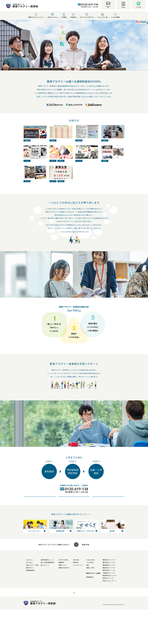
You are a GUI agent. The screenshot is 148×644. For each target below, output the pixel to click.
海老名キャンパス (115, 613)
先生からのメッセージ (116, 615)
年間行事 (83, 597)
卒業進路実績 (30, 605)
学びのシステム (52, 16)
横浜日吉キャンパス (116, 597)
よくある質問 (115, 16)
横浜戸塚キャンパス (116, 605)
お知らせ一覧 (50, 609)
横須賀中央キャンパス (116, 610)
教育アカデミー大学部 (100, 608)
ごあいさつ (29, 594)
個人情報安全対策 (65, 627)
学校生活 (73, 16)
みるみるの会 (97, 594)
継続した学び (97, 602)
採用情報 (77, 627)
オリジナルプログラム (87, 16)
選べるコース (52, 600)
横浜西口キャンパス (116, 602)
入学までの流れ (70, 594)
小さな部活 (97, 597)
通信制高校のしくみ (54, 594)
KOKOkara (97, 612)
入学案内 (64, 16)
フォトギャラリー (85, 600)
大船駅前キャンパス (116, 607)
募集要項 (68, 597)
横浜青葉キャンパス (116, 600)
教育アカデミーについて (36, 16)
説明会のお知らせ (71, 602)
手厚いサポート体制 (32, 600)
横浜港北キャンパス (116, 594)
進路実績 (74, 420)
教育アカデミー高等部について (36, 591)
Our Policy (74, 371)
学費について (70, 600)
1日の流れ (83, 594)
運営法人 (86, 627)
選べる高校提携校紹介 (55, 597)
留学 (95, 600)
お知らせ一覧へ (74, 203)
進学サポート (30, 602)
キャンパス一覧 (103, 16)
